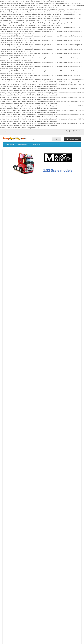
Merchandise (36, 145)
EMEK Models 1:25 (23, 145)
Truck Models (10, 145)
